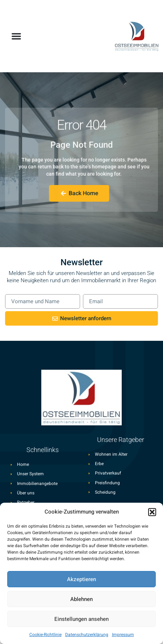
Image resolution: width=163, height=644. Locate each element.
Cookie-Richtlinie (45, 635)
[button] (152, 512)
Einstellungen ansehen (81, 619)
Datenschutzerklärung (87, 635)
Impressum (123, 635)
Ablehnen (81, 599)
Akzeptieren (81, 579)
